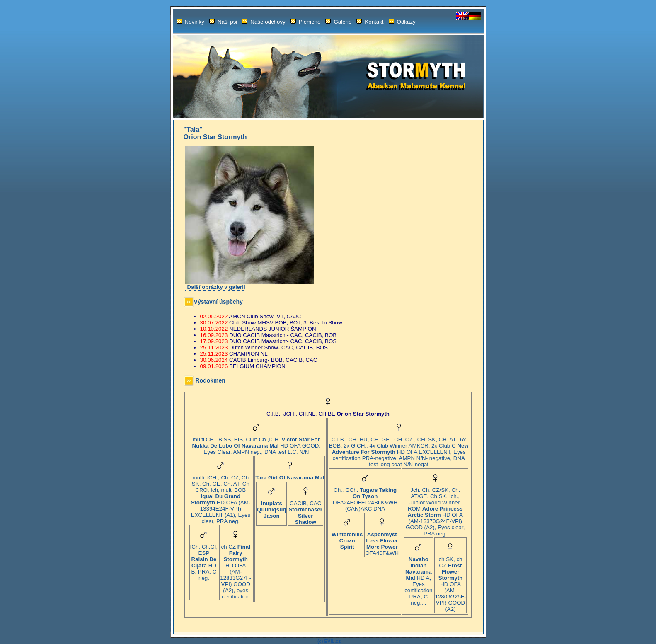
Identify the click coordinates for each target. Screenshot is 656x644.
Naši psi (223, 22)
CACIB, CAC (305, 510)
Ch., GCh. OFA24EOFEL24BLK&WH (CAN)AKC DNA (365, 497)
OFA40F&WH (382, 541)
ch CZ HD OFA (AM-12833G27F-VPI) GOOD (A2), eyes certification (236, 569)
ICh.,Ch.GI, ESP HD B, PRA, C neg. (204, 560)
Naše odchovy (264, 22)
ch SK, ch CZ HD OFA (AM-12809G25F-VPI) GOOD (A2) (451, 582)
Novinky (190, 22)
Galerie (338, 22)
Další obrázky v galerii (216, 287)
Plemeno (306, 22)
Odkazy (402, 22)
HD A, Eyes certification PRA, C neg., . (418, 579)
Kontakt (370, 22)
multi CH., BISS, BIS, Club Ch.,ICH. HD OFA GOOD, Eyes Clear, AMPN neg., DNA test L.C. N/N (256, 443)
